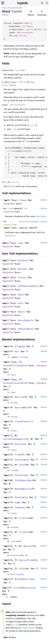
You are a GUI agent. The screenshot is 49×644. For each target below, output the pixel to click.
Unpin (21, 312)
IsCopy (41, 365)
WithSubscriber (25, 579)
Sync (21, 303)
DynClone (21, 444)
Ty (23, 26)
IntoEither (22, 475)
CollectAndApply (14, 439)
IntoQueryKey (23, 480)
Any (17, 351)
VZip (22, 569)
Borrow (19, 397)
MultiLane (15, 574)
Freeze (22, 277)
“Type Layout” (28, 628)
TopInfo (22, 3)
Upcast (28, 546)
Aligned (20, 346)
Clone (23, 200)
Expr (46, 29)
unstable (34, 222)
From (18, 455)
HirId (23, 36)
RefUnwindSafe (29, 286)
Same (18, 502)
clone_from (10, 225)
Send (21, 295)
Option (30, 29)
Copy (21, 243)
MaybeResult (23, 489)
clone (11, 208)
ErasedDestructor (25, 588)
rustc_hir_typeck (10, 8)
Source (5, 15)
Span (29, 32)
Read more (41, 216)
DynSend (23, 260)
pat (20, 8)
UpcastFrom (16, 555)
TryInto (24, 532)
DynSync (23, 269)
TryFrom (24, 518)
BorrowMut (21, 407)
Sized (25, 357)
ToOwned (20, 507)
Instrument (22, 460)
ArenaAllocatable (15, 365)
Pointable (21, 497)
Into (22, 465)
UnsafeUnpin (26, 320)
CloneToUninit (24, 421)
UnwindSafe (26, 329)
